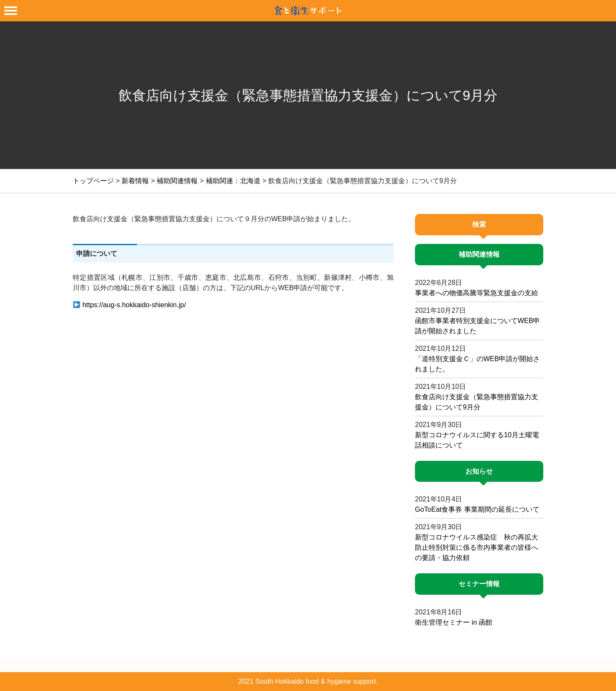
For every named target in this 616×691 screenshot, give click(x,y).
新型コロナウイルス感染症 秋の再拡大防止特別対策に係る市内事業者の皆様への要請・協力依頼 (477, 547)
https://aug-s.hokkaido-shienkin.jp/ (134, 305)
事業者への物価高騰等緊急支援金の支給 (477, 293)
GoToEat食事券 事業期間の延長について (477, 509)
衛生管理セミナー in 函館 (454, 622)
